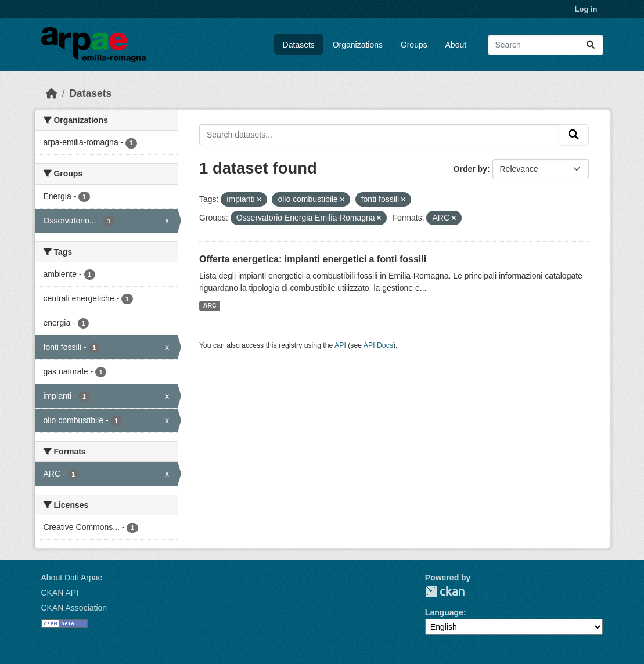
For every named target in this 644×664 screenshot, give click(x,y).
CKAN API (60, 593)
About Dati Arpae (72, 578)
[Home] (52, 93)
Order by (470, 169)
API (340, 345)
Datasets (299, 45)
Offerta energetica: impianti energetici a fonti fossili (313, 259)
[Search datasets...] (546, 45)
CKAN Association (74, 608)
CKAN (445, 591)
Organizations (358, 45)
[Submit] (591, 45)
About (456, 45)
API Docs (378, 345)
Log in (586, 9)
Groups (414, 45)
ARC (210, 305)
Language (444, 612)
